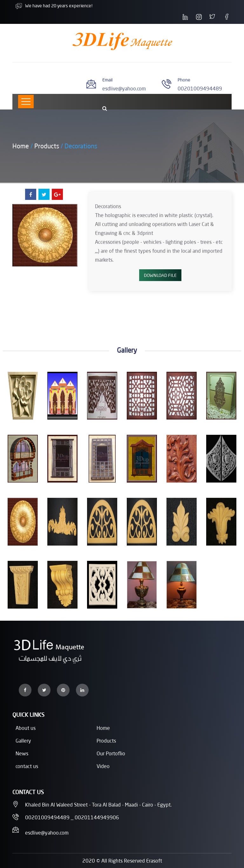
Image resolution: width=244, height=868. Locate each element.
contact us (27, 766)
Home (21, 146)
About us (26, 728)
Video (103, 766)
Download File (160, 275)
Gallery (23, 741)
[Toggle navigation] (26, 102)
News (22, 753)
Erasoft (154, 861)
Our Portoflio (111, 753)
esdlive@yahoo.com (124, 88)
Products (47, 146)
